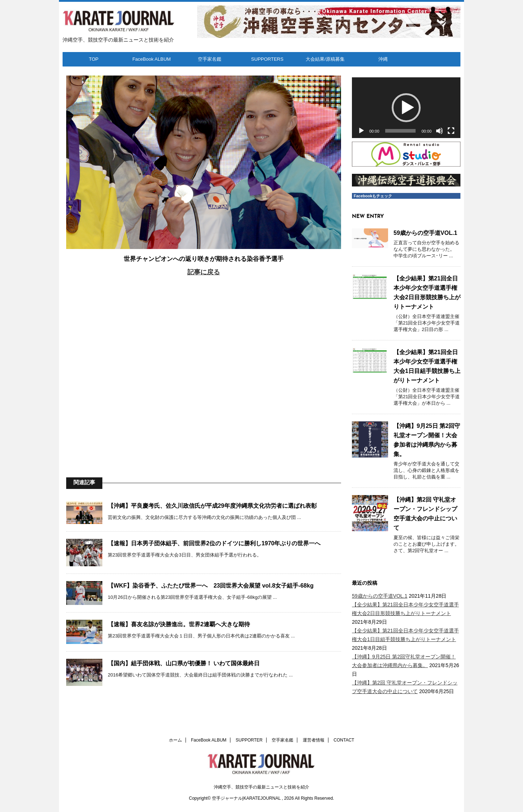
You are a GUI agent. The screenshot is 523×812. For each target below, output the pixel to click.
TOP (94, 59)
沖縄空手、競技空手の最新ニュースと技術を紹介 (261, 787)
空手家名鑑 (210, 59)
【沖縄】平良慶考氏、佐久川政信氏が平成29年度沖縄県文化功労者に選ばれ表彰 (212, 506)
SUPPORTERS (267, 59)
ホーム (175, 740)
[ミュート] (439, 131)
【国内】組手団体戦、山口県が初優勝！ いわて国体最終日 (184, 663)
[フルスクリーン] (451, 131)
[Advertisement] (204, 366)
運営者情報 (314, 740)
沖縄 (383, 59)
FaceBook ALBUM (152, 59)
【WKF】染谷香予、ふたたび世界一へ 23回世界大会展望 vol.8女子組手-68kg (211, 586)
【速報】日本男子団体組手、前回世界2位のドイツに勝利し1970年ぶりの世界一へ (214, 543)
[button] (406, 108)
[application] (406, 108)
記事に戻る (204, 272)
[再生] (361, 131)
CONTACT (344, 740)
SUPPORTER (249, 740)
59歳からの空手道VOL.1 (425, 233)
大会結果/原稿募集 (325, 59)
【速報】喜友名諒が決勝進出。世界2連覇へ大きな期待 (179, 624)
